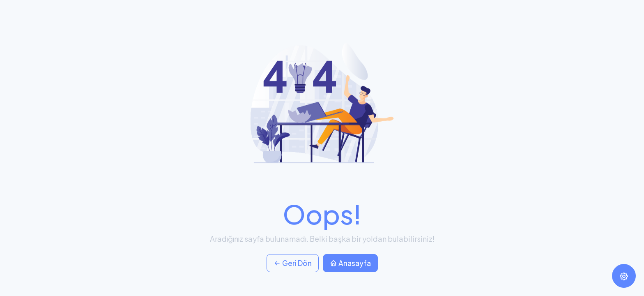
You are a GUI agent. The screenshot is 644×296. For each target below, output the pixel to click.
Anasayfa (350, 263)
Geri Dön (293, 263)
